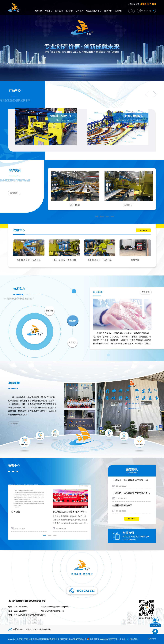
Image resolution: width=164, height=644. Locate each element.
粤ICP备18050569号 (78, 639)
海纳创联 (134, 639)
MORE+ (132, 519)
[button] (80, 76)
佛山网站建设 (45, 629)
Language (147, 11)
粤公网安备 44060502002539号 (102, 639)
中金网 (29, 629)
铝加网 (36, 629)
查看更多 (146, 292)
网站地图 (152, 639)
